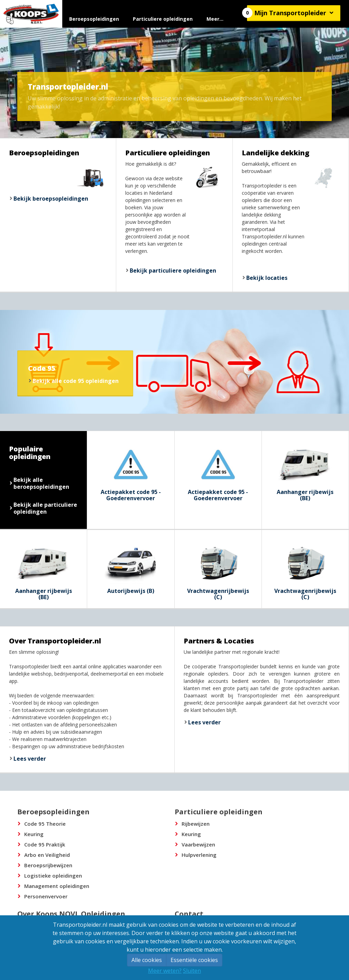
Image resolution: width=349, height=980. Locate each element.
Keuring (34, 834)
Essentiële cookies (194, 960)
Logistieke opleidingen (53, 876)
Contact (189, 914)
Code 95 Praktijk (45, 844)
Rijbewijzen (196, 824)
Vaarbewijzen (198, 844)
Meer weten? (165, 971)
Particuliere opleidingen (163, 19)
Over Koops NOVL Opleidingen (71, 914)
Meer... (215, 19)
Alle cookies (147, 960)
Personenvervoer (46, 896)
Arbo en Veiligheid (47, 855)
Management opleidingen (57, 886)
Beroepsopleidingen (94, 19)
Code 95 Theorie (45, 824)
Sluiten (192, 971)
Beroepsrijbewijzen (48, 865)
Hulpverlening (199, 855)
